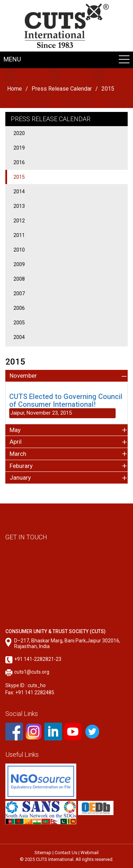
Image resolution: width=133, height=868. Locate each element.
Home (15, 89)
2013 (19, 206)
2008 (19, 279)
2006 (19, 308)
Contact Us (66, 853)
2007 (19, 293)
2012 (19, 221)
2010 (19, 250)
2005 (19, 323)
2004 (19, 337)
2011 (19, 235)
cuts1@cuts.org (32, 672)
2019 (19, 148)
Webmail (90, 853)
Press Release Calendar (62, 89)
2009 (19, 264)
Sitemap (43, 853)
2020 (19, 133)
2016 (19, 162)
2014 (19, 192)
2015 (19, 177)
